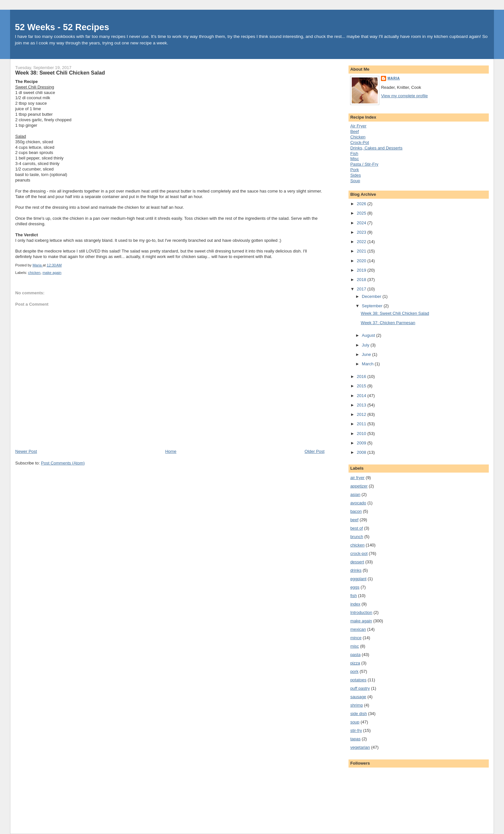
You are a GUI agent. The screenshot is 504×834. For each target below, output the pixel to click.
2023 (362, 232)
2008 (362, 452)
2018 (362, 280)
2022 (362, 242)
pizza (355, 663)
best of (356, 528)
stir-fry (356, 730)
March (368, 364)
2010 (362, 434)
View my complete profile (404, 96)
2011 (362, 424)
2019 (362, 270)
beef (354, 520)
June (367, 354)
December (372, 296)
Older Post (314, 451)
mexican (358, 629)
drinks (356, 570)
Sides (355, 175)
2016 (362, 376)
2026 (362, 204)
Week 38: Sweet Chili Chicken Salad (395, 313)
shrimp (356, 705)
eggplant (358, 579)
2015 (362, 386)
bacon (356, 511)
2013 (362, 405)
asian (355, 494)
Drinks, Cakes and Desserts (376, 148)
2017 (362, 289)
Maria (394, 78)
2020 (362, 261)
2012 (362, 414)
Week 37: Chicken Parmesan (388, 323)
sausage (358, 697)
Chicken (358, 137)
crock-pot (359, 553)
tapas (355, 739)
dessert (357, 562)
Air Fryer (358, 126)
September (373, 306)
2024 (362, 223)
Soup (355, 181)
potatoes (358, 680)
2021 (362, 251)
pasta (355, 655)
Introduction (361, 612)
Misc (355, 159)
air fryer (357, 478)
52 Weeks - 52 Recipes (62, 27)
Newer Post (26, 451)
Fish (354, 153)
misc (355, 646)
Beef (355, 131)
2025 (362, 213)
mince (356, 638)
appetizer (359, 486)
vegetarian (360, 747)
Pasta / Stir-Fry (364, 164)
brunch (357, 537)
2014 (362, 396)
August (369, 335)
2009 (362, 443)
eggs (355, 587)
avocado (358, 503)
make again (52, 273)
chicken (34, 273)
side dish (358, 714)
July (366, 345)
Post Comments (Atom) (63, 463)
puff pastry (360, 688)
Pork (355, 170)
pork (354, 671)
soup (355, 722)
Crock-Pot (360, 142)
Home (171, 451)
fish (353, 596)
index (355, 604)
